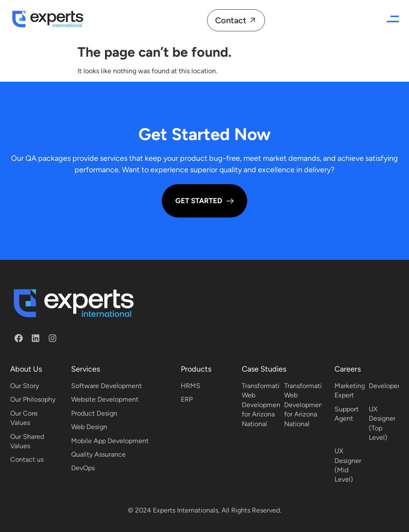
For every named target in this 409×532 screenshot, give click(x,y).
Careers (348, 369)
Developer (384, 386)
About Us (26, 369)
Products (196, 369)
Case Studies (264, 369)
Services (86, 369)
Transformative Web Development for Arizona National (264, 405)
